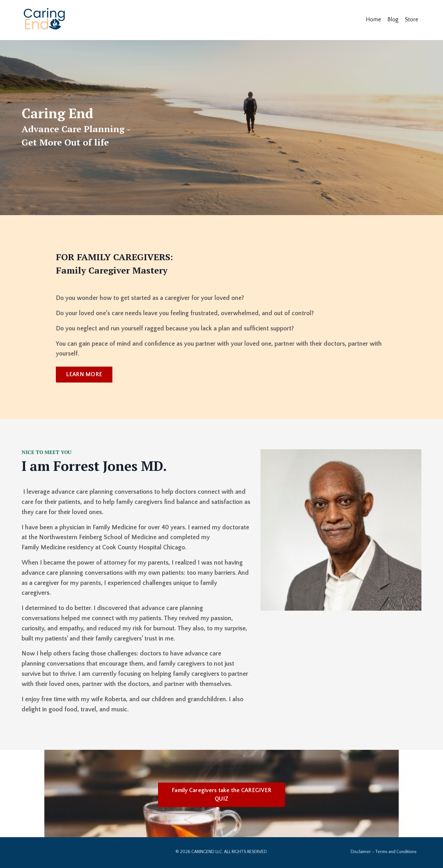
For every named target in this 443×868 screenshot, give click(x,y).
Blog (393, 20)
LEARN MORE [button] (84, 375)
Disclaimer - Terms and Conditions (384, 853)
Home (374, 20)
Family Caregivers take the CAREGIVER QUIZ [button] (221, 796)
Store (412, 20)
